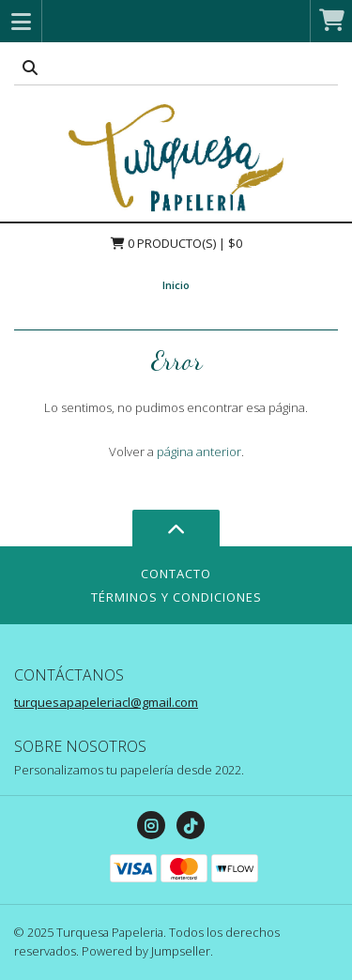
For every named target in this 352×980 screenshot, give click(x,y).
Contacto (176, 574)
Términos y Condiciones (176, 597)
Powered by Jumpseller (146, 951)
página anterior (199, 452)
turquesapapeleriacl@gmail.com (106, 702)
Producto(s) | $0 (176, 243)
